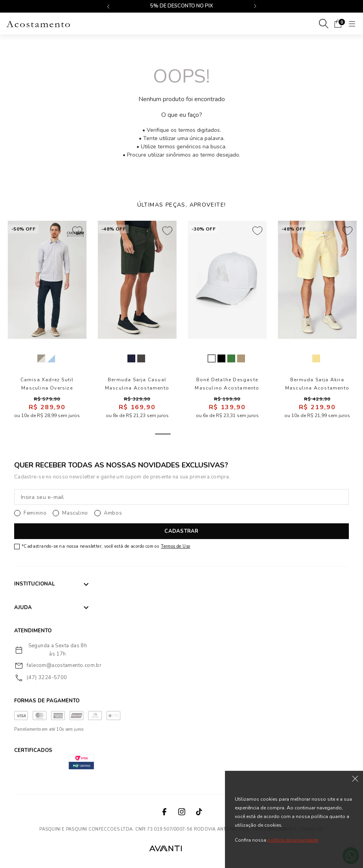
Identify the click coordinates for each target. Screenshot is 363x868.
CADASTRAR (181, 531)
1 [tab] (163, 434)
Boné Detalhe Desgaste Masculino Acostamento (227, 384)
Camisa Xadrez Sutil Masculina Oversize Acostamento (47, 384)
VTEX (200, 848)
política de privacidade (293, 840)
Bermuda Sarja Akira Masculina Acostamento (317, 384)
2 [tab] (182, 434)
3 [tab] (201, 434)
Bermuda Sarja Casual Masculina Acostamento (137, 384)
